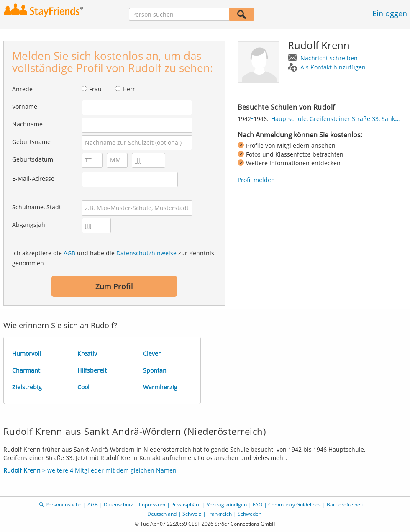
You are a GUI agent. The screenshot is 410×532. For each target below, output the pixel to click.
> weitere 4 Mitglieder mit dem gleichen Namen (90, 470)
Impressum (152, 505)
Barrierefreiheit (345, 505)
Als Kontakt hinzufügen (333, 67)
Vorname (25, 107)
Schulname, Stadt (37, 207)
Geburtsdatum (33, 159)
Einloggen (390, 13)
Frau (95, 89)
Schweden (250, 514)
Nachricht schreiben (329, 58)
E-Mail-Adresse (33, 179)
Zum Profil (114, 286)
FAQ (258, 505)
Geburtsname (31, 142)
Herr (129, 89)
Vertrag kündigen (227, 505)
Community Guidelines (295, 505)
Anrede (22, 89)
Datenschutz (118, 505)
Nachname (27, 124)
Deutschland (162, 514)
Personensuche (64, 505)
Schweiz (192, 514)
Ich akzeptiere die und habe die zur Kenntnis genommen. (113, 258)
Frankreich (219, 514)
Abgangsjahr (30, 225)
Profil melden (256, 180)
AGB (69, 253)
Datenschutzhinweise (146, 253)
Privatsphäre (186, 505)
